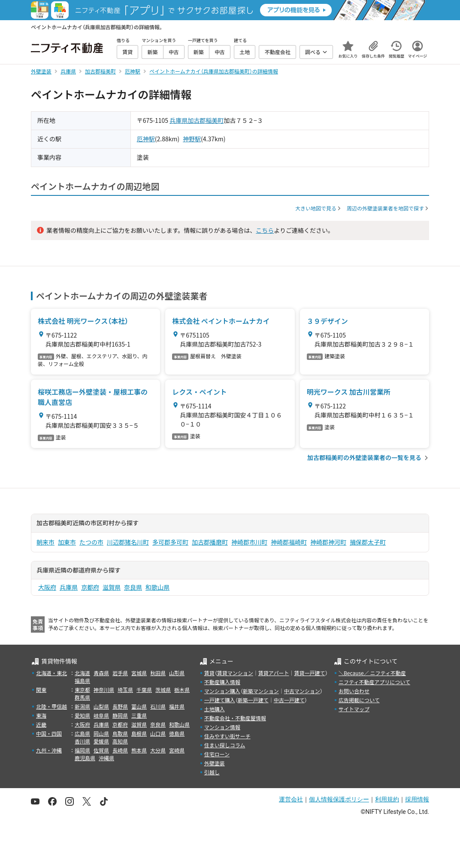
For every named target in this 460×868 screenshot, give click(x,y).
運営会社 (291, 799)
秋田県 (158, 673)
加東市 (67, 542)
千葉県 (144, 690)
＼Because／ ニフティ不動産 (372, 673)
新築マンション (261, 691)
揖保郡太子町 (368, 542)
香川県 (82, 741)
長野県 (120, 706)
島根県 (139, 733)
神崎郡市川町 (249, 542)
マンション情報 (222, 727)
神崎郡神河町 (328, 542)
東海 (41, 715)
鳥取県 (120, 733)
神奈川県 (104, 690)
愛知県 (82, 715)
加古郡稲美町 (206, 120)
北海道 (82, 673)
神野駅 (192, 139)
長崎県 (120, 750)
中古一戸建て (289, 700)
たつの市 (91, 542)
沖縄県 (106, 758)
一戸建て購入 (220, 700)
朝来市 (45, 542)
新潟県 (82, 706)
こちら (265, 230)
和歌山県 (157, 587)
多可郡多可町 (170, 542)
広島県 (82, 733)
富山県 (139, 706)
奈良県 (133, 587)
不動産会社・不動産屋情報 (235, 718)
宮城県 (139, 673)
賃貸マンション (235, 673)
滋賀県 (112, 587)
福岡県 (82, 750)
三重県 (139, 715)
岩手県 (120, 673)
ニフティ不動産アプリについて (374, 682)
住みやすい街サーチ (227, 736)
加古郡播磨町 (210, 542)
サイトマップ (354, 709)
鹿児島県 (85, 758)
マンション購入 (222, 691)
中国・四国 (49, 733)
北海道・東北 (51, 673)
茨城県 (163, 690)
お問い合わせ (354, 691)
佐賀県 (101, 750)
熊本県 (139, 750)
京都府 (90, 587)
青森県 (101, 673)
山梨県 (101, 706)
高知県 (120, 741)
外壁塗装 (215, 763)
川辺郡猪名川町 (128, 542)
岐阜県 (101, 715)
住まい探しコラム (225, 745)
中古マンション (302, 691)
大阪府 (47, 587)
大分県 (158, 750)
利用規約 (387, 799)
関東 (41, 690)
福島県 (82, 681)
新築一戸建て (253, 700)
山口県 (158, 733)
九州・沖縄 (49, 750)
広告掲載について (359, 700)
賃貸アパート (274, 673)
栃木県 (182, 690)
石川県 (158, 706)
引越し (212, 772)
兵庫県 (179, 120)
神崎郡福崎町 (289, 542)
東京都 (82, 690)
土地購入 (215, 709)
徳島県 (177, 733)
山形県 (177, 673)
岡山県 (101, 733)
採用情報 (417, 799)
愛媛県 (101, 741)
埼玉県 (125, 690)
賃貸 (209, 673)
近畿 (41, 724)
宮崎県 (177, 750)
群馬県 (82, 697)
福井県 (177, 706)
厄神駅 (146, 139)
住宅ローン (217, 754)
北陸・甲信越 (51, 706)
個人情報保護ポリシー (339, 799)
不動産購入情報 (222, 682)
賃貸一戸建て (309, 673)
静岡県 (120, 715)
